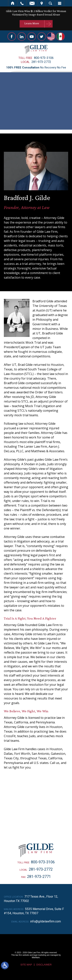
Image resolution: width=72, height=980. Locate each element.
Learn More (32, 23)
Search (50, 3)
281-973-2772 (41, 62)
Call (22, 3)
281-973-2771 (39, 877)
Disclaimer (44, 965)
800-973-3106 (44, 58)
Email (32, 3)
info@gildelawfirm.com (46, 921)
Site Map (26, 965)
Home (13, 3)
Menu (60, 3)
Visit (42, 3)
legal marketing (40, 955)
